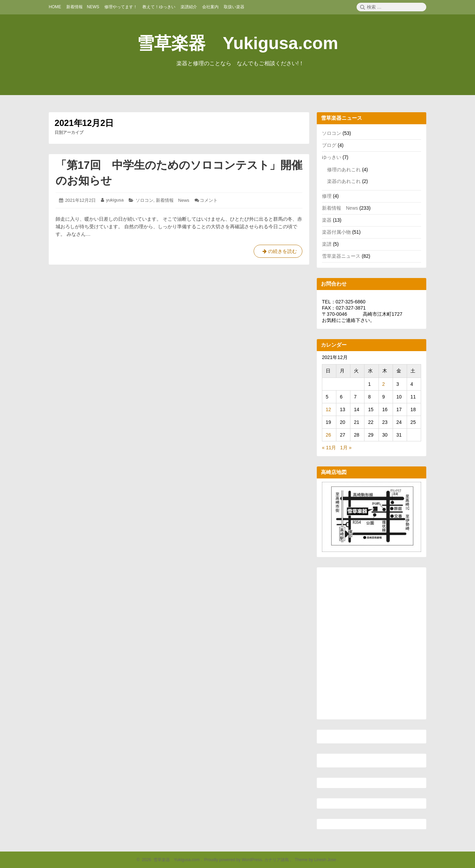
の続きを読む (278, 253)
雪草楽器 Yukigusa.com (237, 43)
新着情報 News (173, 200)
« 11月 (329, 448)
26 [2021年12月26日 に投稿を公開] (328, 435)
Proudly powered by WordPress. (234, 860)
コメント (209, 200)
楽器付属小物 (336, 232)
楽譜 (327, 244)
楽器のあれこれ (344, 181)
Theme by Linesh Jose (316, 860)
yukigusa (115, 200)
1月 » (346, 448)
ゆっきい (332, 157)
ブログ (329, 145)
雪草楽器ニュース (341, 256)
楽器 (327, 220)
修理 (327, 196)
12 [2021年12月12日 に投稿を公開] (328, 409)
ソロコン (144, 200)
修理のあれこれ (344, 170)
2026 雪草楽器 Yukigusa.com (170, 860)
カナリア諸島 (277, 860)
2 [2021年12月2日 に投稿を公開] (384, 384)
